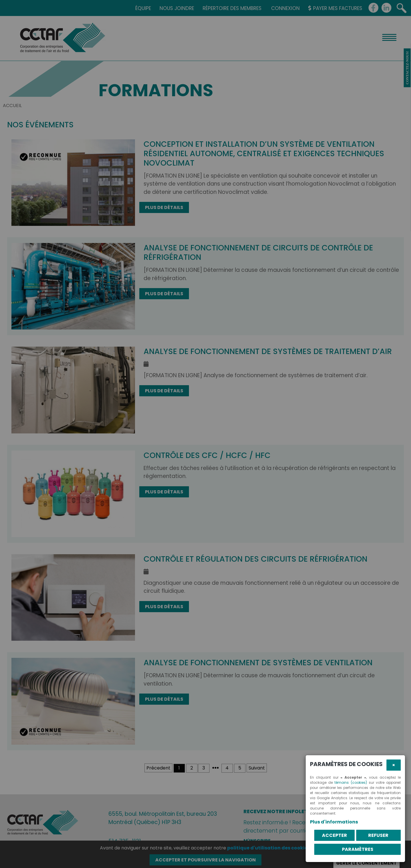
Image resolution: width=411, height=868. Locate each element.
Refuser (378, 835)
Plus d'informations (334, 822)
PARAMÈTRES (358, 849)
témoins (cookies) (351, 782)
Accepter (335, 835)
